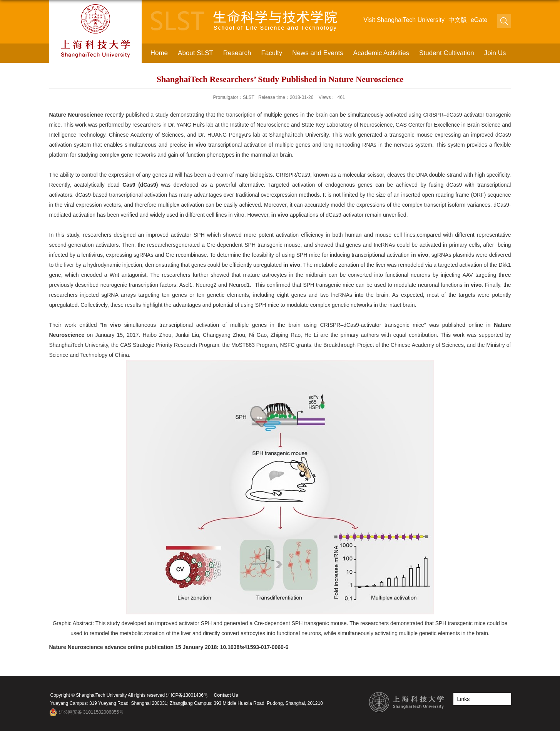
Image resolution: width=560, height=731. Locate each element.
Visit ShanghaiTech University (404, 20)
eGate (479, 20)
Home (159, 53)
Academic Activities (381, 53)
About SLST (196, 53)
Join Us (495, 53)
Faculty (272, 53)
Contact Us (226, 695)
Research (237, 53)
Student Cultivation (447, 53)
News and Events (318, 53)
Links (464, 699)
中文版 (458, 20)
